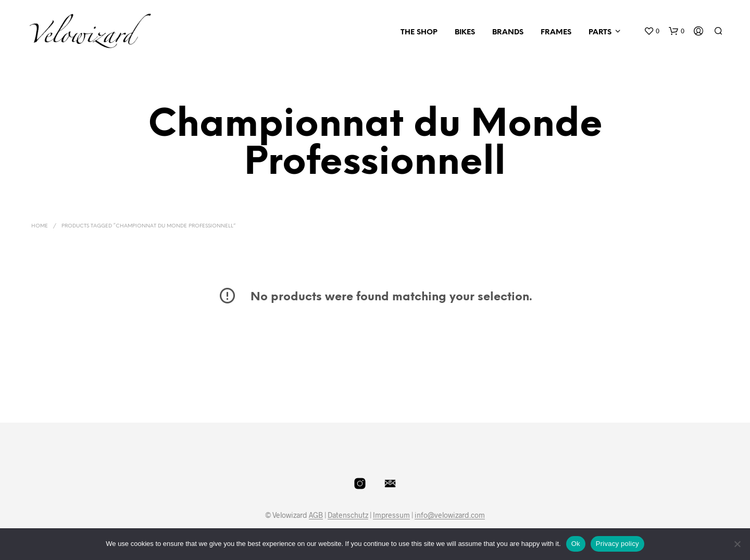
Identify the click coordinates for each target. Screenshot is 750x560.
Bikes (465, 33)
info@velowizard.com (450, 515)
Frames (556, 33)
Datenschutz (348, 515)
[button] (652, 31)
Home (40, 226)
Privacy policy (617, 544)
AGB (316, 515)
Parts (600, 33)
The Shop (419, 33)
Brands (508, 33)
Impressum (391, 515)
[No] (737, 544)
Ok (576, 544)
